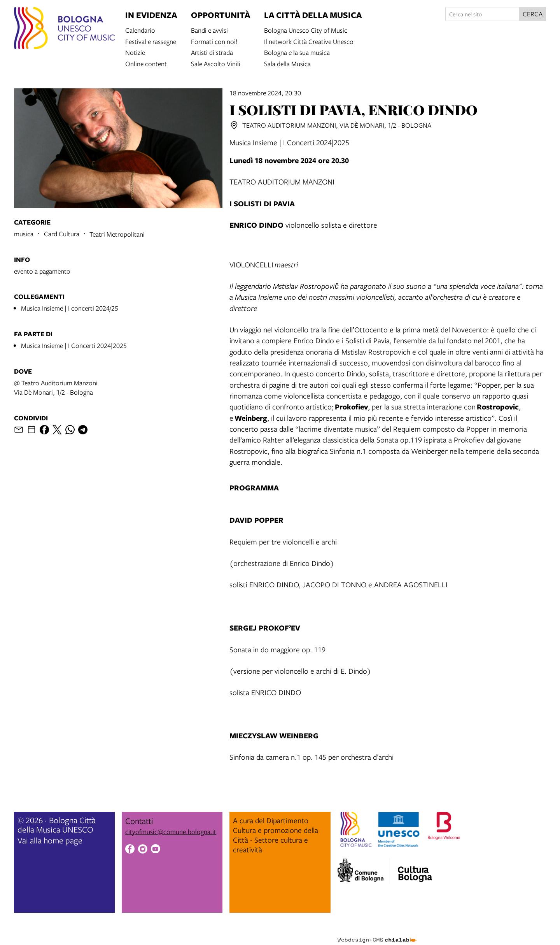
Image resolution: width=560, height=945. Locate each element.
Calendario (140, 30)
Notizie (135, 52)
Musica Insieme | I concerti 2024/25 (70, 308)
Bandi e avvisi (209, 30)
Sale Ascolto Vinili (216, 63)
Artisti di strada (212, 52)
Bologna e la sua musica (297, 52)
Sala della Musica (287, 63)
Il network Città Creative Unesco (309, 41)
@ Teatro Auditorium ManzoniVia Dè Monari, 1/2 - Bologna (56, 387)
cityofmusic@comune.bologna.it (171, 832)
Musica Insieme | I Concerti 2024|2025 (74, 345)
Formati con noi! (214, 41)
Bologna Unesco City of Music (306, 30)
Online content (146, 63)
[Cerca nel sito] (482, 14)
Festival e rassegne (151, 41)
